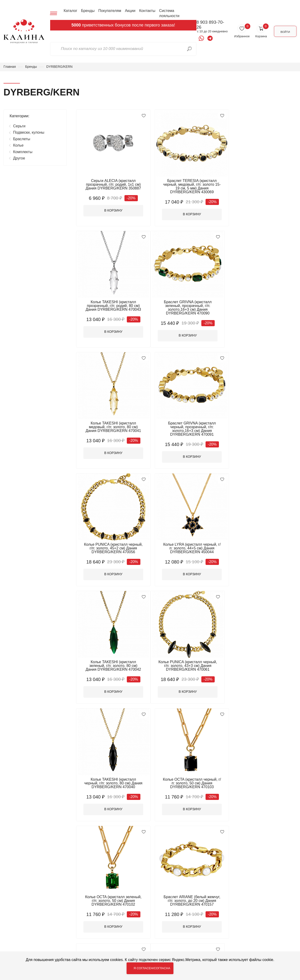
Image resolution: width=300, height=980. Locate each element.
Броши (86, 907)
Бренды (87, 11)
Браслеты (22, 139)
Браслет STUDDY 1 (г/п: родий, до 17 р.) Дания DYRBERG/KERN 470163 (111, 782)
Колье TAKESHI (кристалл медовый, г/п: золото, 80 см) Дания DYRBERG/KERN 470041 (186, 306)
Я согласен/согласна (152, 968)
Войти (284, 31)
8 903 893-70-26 (209, 25)
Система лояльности (169, 13)
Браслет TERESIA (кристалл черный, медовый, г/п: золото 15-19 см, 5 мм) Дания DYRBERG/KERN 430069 (186, 187)
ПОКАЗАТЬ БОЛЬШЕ (186, 835)
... (203, 851)
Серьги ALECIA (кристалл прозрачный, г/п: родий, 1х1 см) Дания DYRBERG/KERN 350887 (111, 185)
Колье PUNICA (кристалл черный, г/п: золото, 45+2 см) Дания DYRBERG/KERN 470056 (111, 428)
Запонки (138, 914)
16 (210, 851)
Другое (19, 158)
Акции (130, 11)
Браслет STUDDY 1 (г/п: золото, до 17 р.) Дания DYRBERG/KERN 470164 (186, 782)
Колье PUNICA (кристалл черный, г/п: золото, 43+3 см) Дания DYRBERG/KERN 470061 (111, 546)
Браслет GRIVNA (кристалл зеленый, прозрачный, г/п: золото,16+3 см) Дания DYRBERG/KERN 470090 (111, 308)
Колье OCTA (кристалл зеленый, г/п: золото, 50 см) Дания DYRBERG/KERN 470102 (111, 664)
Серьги (19, 126)
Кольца (137, 920)
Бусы (135, 907)
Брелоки (138, 901)
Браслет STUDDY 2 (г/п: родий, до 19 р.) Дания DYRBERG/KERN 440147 (261, 664)
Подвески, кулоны (29, 133)
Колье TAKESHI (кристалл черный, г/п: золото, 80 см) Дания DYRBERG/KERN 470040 (186, 546)
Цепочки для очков (147, 932)
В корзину (111, 211)
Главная (10, 67)
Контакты (147, 11)
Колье (18, 146)
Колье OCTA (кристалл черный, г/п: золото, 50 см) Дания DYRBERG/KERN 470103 (261, 546)
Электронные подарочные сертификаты (102, 941)
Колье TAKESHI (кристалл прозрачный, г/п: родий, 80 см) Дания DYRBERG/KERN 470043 (261, 185)
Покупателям (109, 11)
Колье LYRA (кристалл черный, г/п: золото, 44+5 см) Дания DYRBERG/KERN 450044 (186, 428)
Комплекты (23, 152)
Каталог (70, 11)
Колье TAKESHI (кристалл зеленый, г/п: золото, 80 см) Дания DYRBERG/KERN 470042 (261, 428)
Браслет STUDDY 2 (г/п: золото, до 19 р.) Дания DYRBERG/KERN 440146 (261, 782)
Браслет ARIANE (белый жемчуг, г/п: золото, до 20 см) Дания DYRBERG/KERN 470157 (186, 664)
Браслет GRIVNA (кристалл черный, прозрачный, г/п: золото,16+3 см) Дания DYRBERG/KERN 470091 (261, 308)
